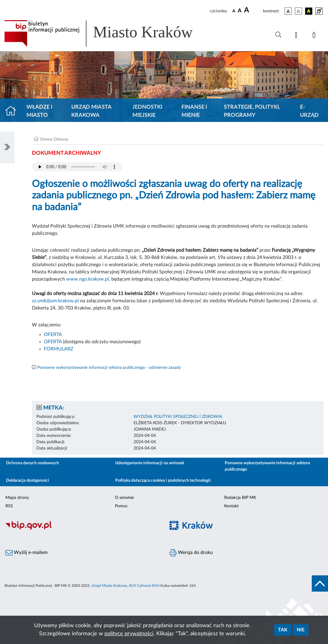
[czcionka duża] (253, 10)
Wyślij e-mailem (26, 553)
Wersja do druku (191, 553)
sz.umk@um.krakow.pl (55, 301)
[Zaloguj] (315, 36)
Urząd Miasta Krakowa (91, 111)
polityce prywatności (129, 634)
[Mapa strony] (297, 36)
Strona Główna (54, 139)
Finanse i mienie (194, 111)
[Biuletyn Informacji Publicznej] (82, 529)
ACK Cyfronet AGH (144, 586)
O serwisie (124, 498)
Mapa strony (17, 498)
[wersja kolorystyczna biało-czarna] (299, 11)
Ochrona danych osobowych (32, 463)
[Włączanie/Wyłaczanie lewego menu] (7, 148)
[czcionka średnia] (240, 11)
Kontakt (231, 506)
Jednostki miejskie (147, 111)
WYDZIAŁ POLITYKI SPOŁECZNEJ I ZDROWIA (178, 417)
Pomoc (121, 506)
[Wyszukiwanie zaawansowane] (278, 35)
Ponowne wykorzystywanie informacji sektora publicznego (267, 466)
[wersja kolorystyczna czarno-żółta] (309, 11)
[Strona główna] (13, 111)
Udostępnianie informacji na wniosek (150, 463)
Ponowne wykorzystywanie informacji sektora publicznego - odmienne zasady (109, 368)
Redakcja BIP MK (240, 498)
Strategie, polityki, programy (252, 111)
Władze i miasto (39, 111)
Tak (283, 630)
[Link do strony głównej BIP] (107, 33)
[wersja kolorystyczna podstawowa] (288, 11)
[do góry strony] (320, 583)
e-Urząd (309, 111)
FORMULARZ (59, 349)
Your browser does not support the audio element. (77, 167)
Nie (301, 630)
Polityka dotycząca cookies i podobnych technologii (163, 481)
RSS (9, 506)
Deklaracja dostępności (28, 481)
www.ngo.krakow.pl (88, 279)
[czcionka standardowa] (234, 11)
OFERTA (53, 334)
